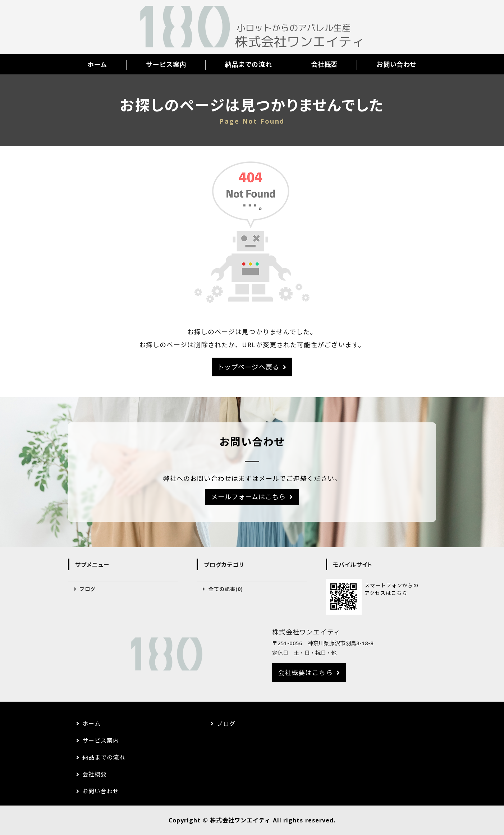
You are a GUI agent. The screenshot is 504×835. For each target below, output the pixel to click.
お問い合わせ (396, 64)
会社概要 (324, 64)
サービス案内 (166, 64)
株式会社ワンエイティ (240, 820)
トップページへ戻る (248, 367)
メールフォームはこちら (249, 497)
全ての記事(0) (226, 589)
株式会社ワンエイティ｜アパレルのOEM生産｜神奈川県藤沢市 (252, 27)
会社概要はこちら (305, 673)
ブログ (88, 589)
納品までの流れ (248, 64)
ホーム (97, 64)
